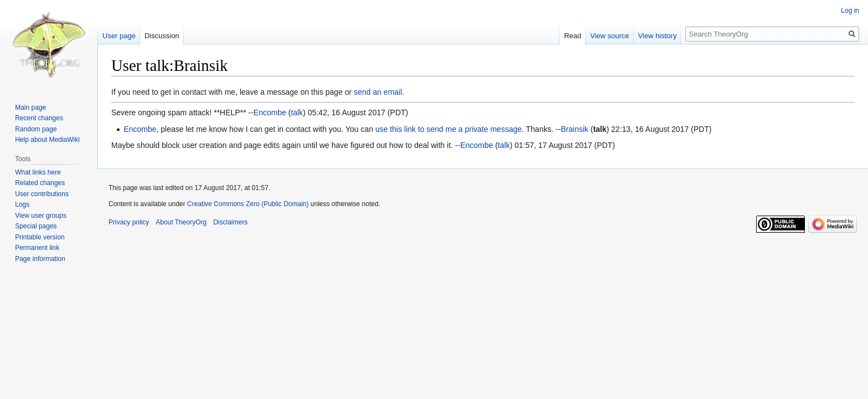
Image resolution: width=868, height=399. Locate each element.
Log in (850, 11)
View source (610, 36)
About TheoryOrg (181, 222)
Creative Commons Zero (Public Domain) (248, 204)
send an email (378, 92)
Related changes (40, 183)
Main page (30, 108)
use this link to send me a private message (449, 129)
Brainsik (575, 129)
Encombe (270, 112)
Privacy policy (129, 222)
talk (297, 112)
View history (658, 36)
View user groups (41, 216)
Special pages (36, 226)
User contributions (42, 194)
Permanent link (37, 248)
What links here (38, 172)
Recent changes (39, 118)
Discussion (162, 36)
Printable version (40, 237)
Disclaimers (230, 222)
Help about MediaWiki (47, 140)
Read (573, 36)
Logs (22, 204)
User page (119, 36)
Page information (40, 259)
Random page (36, 129)
